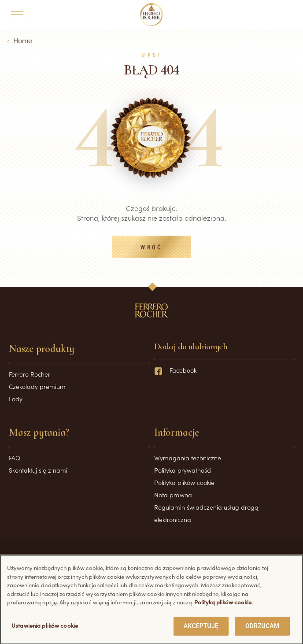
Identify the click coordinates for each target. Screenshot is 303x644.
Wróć (151, 248)
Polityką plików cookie (223, 606)
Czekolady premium (37, 386)
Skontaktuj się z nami (38, 470)
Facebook (175, 370)
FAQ (15, 458)
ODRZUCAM (262, 630)
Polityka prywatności (183, 470)
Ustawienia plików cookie (45, 630)
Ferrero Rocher (30, 374)
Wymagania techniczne (188, 458)
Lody (16, 399)
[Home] (152, 15)
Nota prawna (173, 495)
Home (23, 40)
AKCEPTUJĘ (201, 630)
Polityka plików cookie (184, 482)
